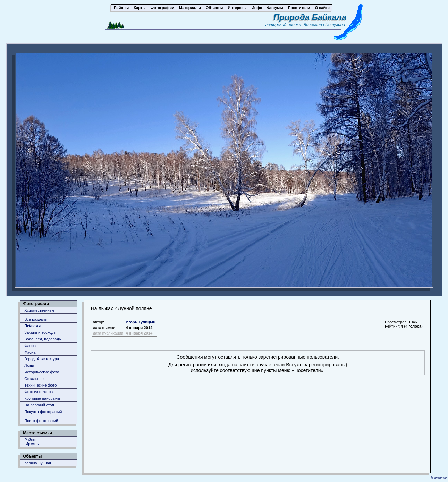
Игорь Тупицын (141, 322)
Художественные (39, 310)
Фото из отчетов (39, 392)
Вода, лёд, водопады (43, 339)
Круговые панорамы (42, 398)
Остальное (34, 379)
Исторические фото (42, 372)
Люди (29, 365)
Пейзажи (32, 326)
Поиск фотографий (41, 421)
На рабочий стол (39, 405)
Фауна (30, 352)
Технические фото (40, 385)
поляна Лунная (38, 463)
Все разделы (36, 319)
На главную (438, 477)
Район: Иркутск (32, 442)
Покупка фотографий (43, 412)
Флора (30, 346)
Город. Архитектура (42, 359)
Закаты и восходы (40, 332)
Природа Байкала (310, 17)
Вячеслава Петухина (324, 25)
